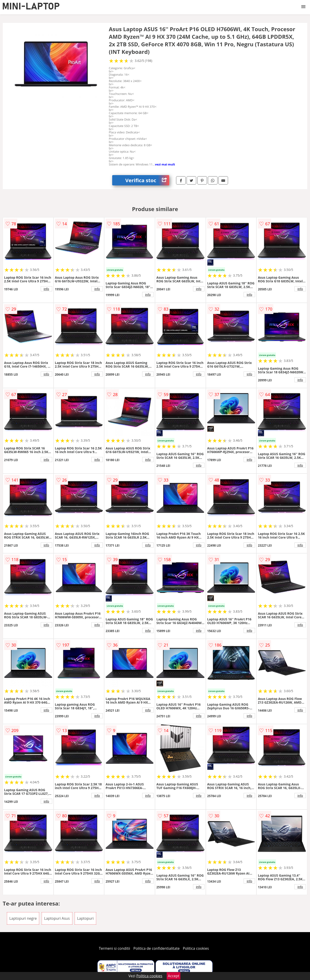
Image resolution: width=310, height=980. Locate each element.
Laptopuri (86, 918)
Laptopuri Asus (57, 918)
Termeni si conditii (115, 948)
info (46, 289)
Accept (174, 976)
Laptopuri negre (23, 918)
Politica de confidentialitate (157, 948)
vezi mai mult (165, 164)
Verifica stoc (147, 180)
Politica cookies (196, 948)
